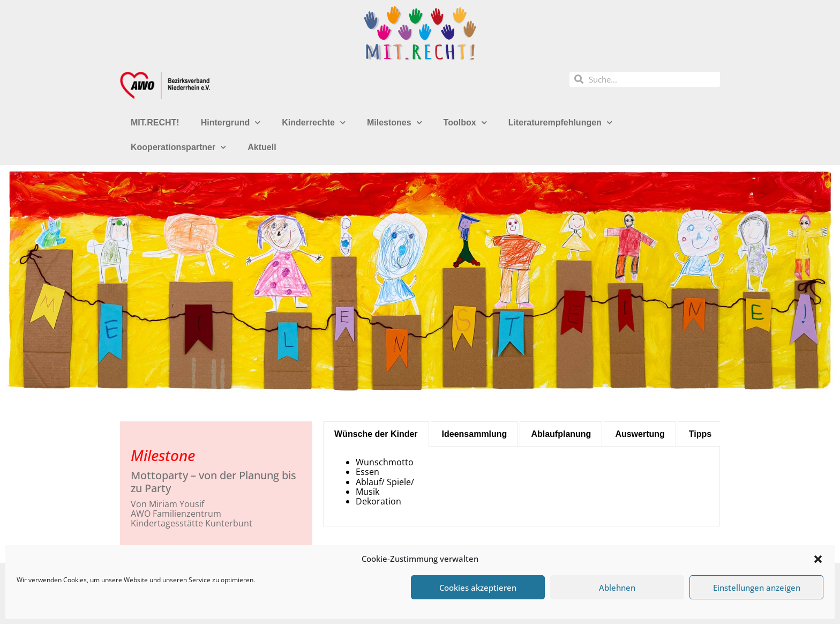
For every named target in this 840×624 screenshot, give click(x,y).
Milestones (395, 122)
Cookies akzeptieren (478, 588)
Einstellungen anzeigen (757, 588)
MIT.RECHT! (155, 122)
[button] (818, 559)
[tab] (376, 434)
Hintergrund (231, 122)
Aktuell (262, 147)
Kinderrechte (314, 122)
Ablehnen (617, 588)
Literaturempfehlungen (560, 122)
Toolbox (465, 122)
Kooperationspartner (178, 147)
